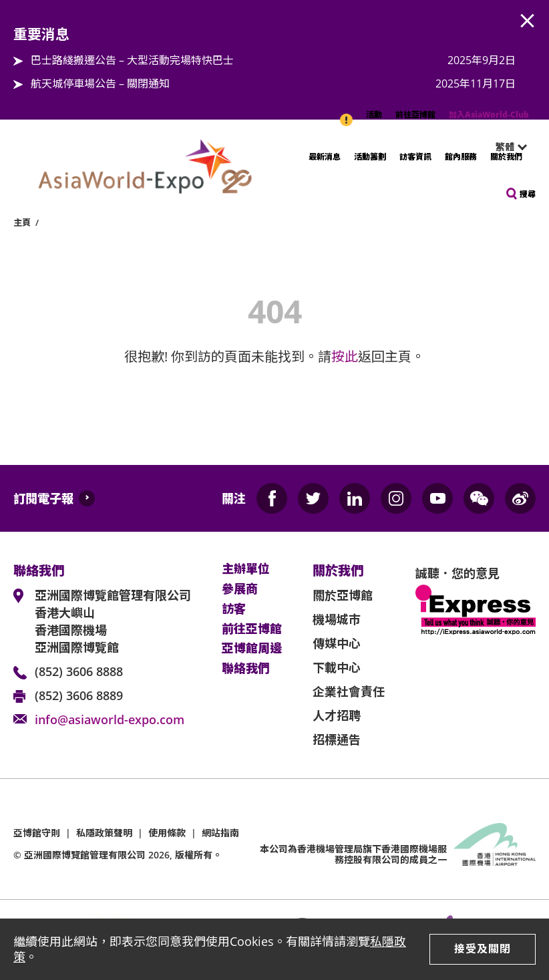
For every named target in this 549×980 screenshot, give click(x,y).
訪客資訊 (415, 157)
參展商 (240, 589)
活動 (374, 115)
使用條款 (167, 833)
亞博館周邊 (252, 649)
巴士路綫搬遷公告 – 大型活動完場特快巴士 (132, 60)
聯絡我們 (246, 669)
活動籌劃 (370, 157)
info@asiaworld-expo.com (110, 719)
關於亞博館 (343, 595)
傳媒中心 (337, 643)
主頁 (22, 222)
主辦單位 (246, 569)
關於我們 (506, 157)
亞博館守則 (37, 833)
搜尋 (528, 194)
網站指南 (220, 833)
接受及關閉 (483, 949)
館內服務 (461, 157)
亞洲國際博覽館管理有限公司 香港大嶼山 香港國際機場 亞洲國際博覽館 (113, 621)
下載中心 (337, 667)
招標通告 (337, 740)
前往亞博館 (415, 115)
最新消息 (325, 157)
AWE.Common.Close (528, 21)
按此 (345, 356)
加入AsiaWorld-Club (489, 115)
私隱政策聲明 (104, 833)
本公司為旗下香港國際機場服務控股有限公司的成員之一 (353, 854)
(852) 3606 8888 (79, 671)
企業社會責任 (349, 691)
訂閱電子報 (43, 498)
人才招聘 (337, 715)
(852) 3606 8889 (79, 695)
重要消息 (347, 113)
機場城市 (337, 619)
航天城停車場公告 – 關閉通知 (100, 84)
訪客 (234, 609)
